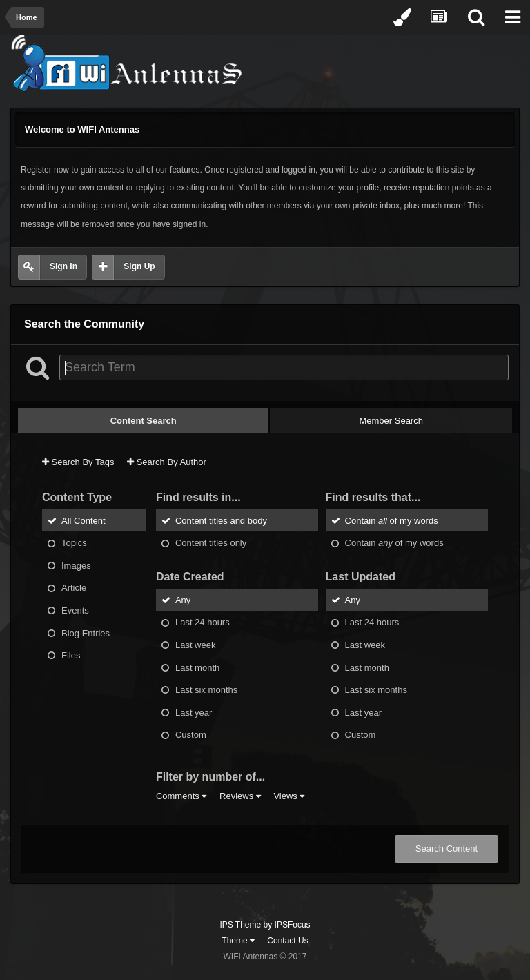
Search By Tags (78, 462)
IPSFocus (293, 925)
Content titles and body (221, 520)
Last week (196, 645)
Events (75, 610)
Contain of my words (392, 520)
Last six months (206, 690)
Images (76, 565)
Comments (181, 796)
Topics (74, 543)
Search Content (446, 849)
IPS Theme (240, 925)
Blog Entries (86, 633)
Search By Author (167, 462)
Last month (197, 667)
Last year (194, 712)
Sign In (63, 266)
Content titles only (211, 543)
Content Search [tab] (144, 421)
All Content (84, 520)
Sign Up (139, 266)
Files (71, 655)
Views (289, 796)
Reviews (240, 796)
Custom (191, 735)
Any (183, 599)
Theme (238, 941)
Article (74, 588)
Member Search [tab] (391, 421)
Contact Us (287, 941)
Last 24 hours (203, 622)
